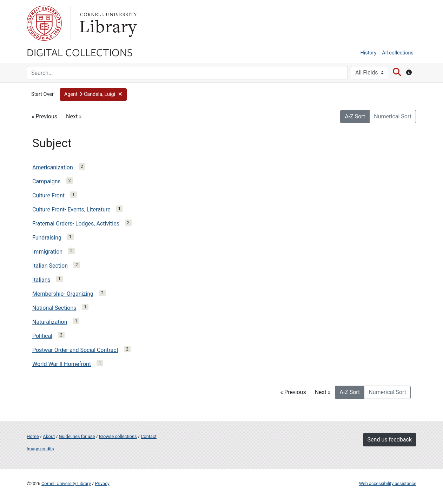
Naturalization (50, 322)
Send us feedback (390, 440)
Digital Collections (80, 52)
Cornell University (44, 23)
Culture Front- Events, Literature (71, 210)
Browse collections (118, 436)
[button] (93, 94)
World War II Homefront (62, 364)
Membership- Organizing (63, 294)
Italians (41, 280)
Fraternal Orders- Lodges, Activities (76, 224)
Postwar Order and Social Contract (75, 350)
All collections (398, 53)
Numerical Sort (393, 116)
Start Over (42, 94)
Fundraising (47, 238)
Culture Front (48, 195)
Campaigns (47, 181)
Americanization (53, 167)
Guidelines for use (77, 436)
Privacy (102, 483)
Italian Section (50, 266)
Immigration (47, 252)
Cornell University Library (66, 483)
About (49, 436)
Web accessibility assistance (388, 483)
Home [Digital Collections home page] (33, 436)
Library (107, 23)
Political (42, 336)
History (369, 53)
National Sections (54, 308)
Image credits (40, 449)
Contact (149, 436)
